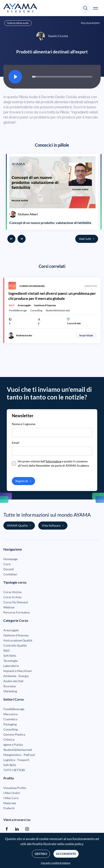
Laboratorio (11, 666)
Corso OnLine (12, 592)
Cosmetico (10, 719)
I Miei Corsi (11, 798)
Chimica (9, 739)
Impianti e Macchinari (18, 671)
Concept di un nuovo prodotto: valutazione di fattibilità (50, 223)
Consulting (11, 729)
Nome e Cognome (24, 424)
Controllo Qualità (15, 645)
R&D (7, 650)
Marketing (10, 691)
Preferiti (9, 808)
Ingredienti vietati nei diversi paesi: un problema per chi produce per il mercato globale (52, 296)
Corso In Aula (12, 597)
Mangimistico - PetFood (19, 755)
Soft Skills (10, 656)
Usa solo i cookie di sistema (55, 863)
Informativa (54, 461)
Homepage (10, 559)
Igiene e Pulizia (13, 745)
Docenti (9, 569)
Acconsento (66, 854)
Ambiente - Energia (16, 676)
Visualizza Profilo (15, 788)
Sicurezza (10, 686)
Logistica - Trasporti (16, 760)
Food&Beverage (14, 709)
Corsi (7, 564)
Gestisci (41, 854)
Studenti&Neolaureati (18, 750)
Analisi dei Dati (13, 681)
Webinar (9, 607)
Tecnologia (10, 661)
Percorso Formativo (17, 612)
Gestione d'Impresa (16, 635)
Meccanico (11, 714)
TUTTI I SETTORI (14, 770)
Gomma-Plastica (14, 734)
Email (16, 443)
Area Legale (11, 630)
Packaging (10, 724)
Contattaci (10, 574)
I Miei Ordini (12, 793)
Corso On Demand (16, 602)
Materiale (10, 803)
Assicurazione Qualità (18, 640)
